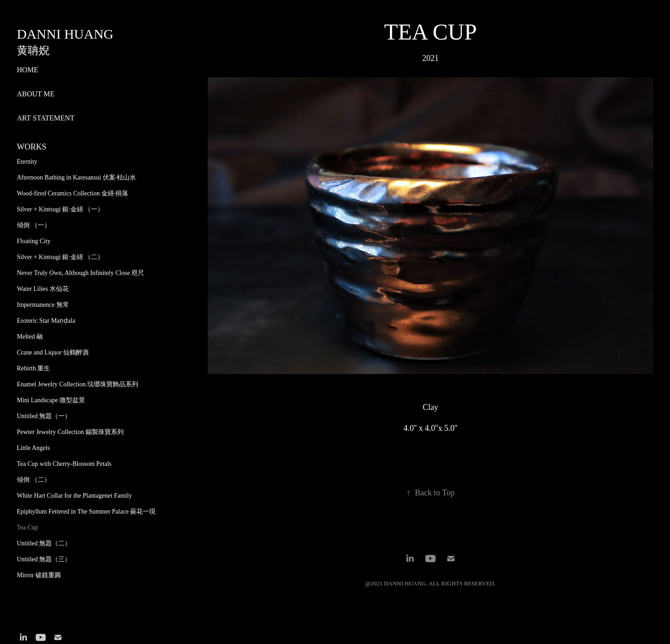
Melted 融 (30, 337)
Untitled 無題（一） (44, 416)
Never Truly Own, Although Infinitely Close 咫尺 (80, 273)
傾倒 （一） (34, 225)
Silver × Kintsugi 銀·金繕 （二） (60, 257)
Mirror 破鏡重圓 (39, 575)
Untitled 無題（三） (44, 559)
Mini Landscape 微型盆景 (51, 400)
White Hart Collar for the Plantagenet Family (74, 496)
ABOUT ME (36, 94)
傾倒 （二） (34, 480)
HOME (27, 70)
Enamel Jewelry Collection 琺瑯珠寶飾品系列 (77, 384)
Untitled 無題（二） (44, 543)
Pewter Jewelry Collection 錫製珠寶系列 (70, 432)
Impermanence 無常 (43, 305)
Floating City (34, 241)
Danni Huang (65, 34)
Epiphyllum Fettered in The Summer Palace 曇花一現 (86, 512)
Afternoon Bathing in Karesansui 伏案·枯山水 (76, 177)
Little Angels (33, 448)
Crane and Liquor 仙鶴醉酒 (53, 352)
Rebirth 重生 (34, 368)
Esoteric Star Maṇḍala (46, 321)
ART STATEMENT (46, 118)
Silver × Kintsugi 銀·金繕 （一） (60, 209)
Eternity (27, 162)
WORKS (32, 147)
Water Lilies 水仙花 (43, 289)
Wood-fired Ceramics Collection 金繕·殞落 (72, 193)
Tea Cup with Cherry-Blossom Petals (64, 464)
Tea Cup (27, 527)
